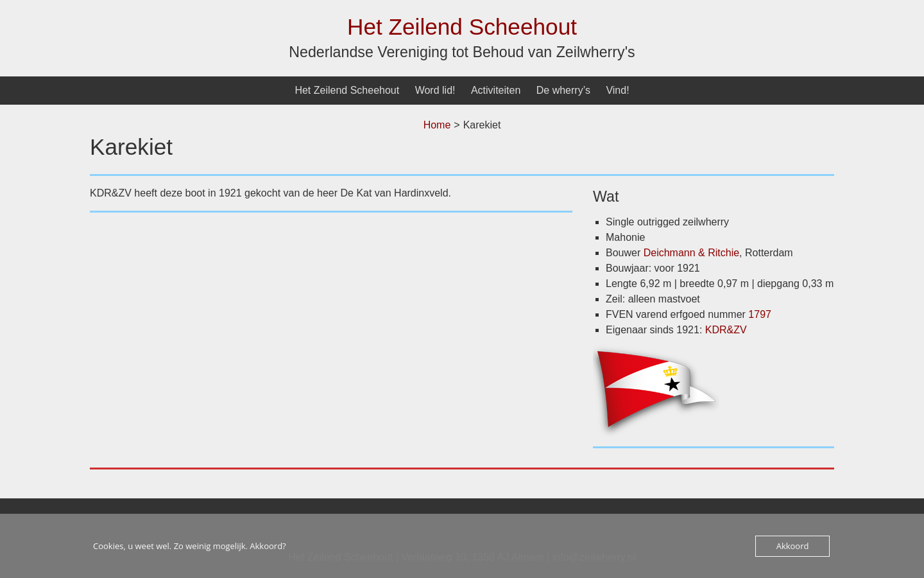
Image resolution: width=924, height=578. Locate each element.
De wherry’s (563, 90)
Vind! (617, 90)
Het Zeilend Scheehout (462, 27)
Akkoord (793, 546)
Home (437, 125)
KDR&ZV (726, 330)
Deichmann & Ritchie (691, 253)
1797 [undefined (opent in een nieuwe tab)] (760, 314)
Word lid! (435, 90)
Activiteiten (496, 90)
